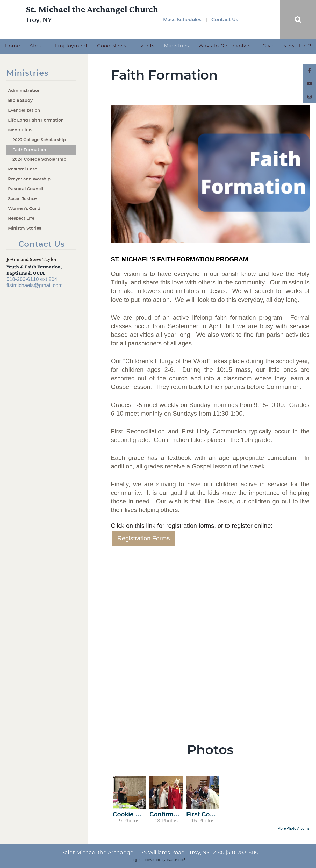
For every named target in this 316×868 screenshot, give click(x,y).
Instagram (310, 97)
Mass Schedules (182, 20)
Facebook (310, 70)
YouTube (310, 84)
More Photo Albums (293, 828)
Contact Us (225, 20)
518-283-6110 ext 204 (32, 279)
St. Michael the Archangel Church (92, 15)
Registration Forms (144, 538)
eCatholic (176, 860)
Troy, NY (39, 26)
